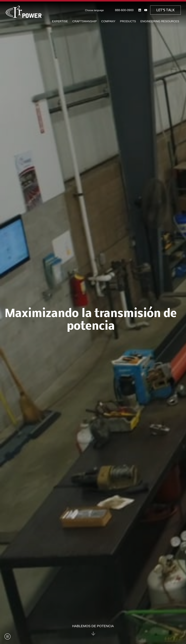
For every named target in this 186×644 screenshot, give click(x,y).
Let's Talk (165, 10)
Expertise (60, 21)
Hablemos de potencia (93, 630)
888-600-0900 (124, 10)
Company (108, 21)
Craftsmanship (85, 21)
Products (128, 21)
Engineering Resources (160, 21)
